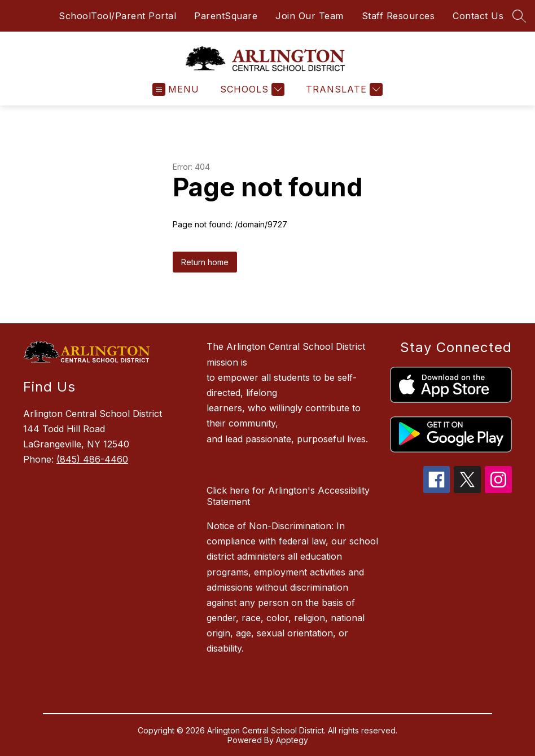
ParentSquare (226, 16)
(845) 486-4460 (92, 459)
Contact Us (478, 16)
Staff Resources (398, 16)
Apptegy (292, 740)
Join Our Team (310, 16)
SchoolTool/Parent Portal (117, 16)
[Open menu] (176, 89)
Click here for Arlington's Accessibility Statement (288, 496)
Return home (205, 262)
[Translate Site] (343, 89)
